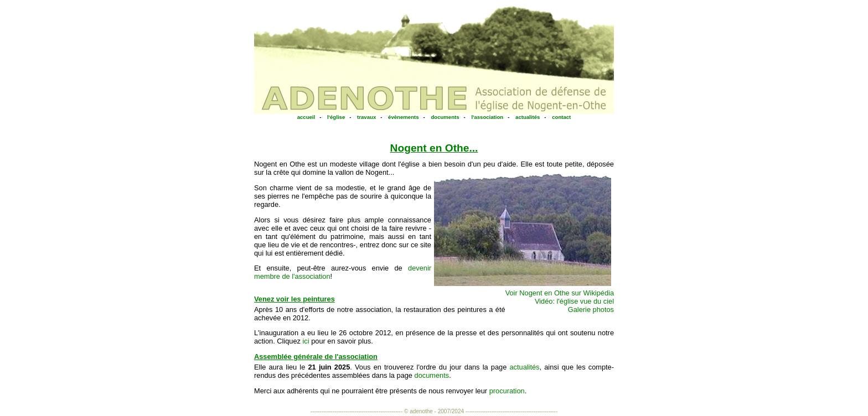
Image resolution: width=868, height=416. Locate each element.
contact (561, 117)
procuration (507, 391)
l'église (336, 117)
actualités (528, 117)
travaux (366, 117)
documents (445, 117)
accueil (306, 117)
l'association (487, 117)
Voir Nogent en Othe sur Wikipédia (560, 293)
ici (306, 341)
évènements (403, 117)
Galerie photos (591, 310)
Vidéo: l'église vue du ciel (574, 301)
